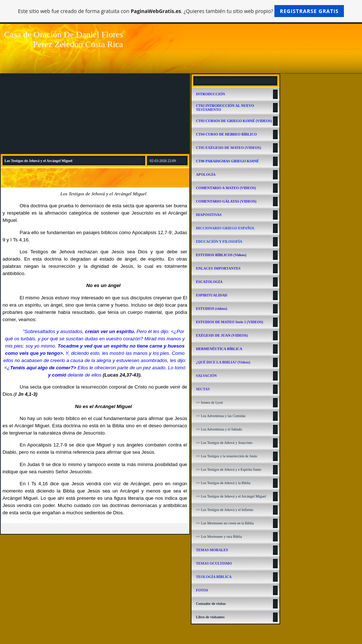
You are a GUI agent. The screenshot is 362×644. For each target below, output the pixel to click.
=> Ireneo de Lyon (209, 402)
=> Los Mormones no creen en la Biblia (225, 523)
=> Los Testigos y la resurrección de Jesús (226, 456)
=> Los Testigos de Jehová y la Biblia (223, 483)
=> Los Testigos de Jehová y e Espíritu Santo (228, 470)
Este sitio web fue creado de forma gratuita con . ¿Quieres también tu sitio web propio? (181, 11)
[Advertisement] (95, 113)
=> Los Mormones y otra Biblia (219, 537)
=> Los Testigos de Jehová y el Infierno (224, 510)
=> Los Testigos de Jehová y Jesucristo (224, 443)
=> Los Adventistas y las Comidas (221, 416)
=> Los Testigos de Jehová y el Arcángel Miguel (231, 496)
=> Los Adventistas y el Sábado (219, 429)
